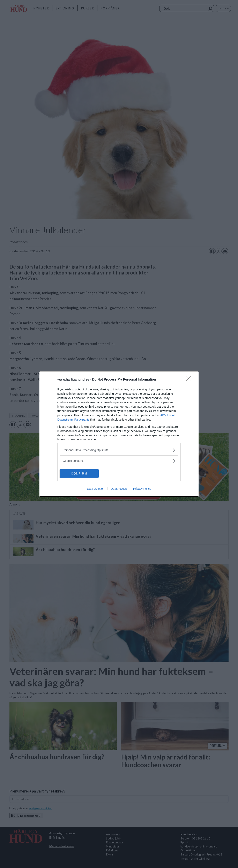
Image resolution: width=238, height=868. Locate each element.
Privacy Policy (142, 489)
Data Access (119, 489)
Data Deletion (96, 489)
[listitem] (119, 450)
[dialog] (119, 434)
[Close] (190, 380)
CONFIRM (79, 473)
